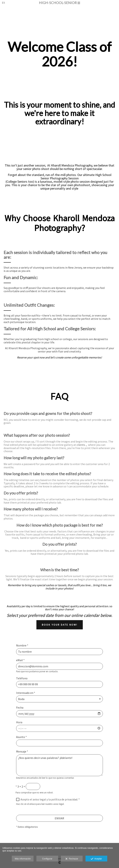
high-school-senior (59, 3)
